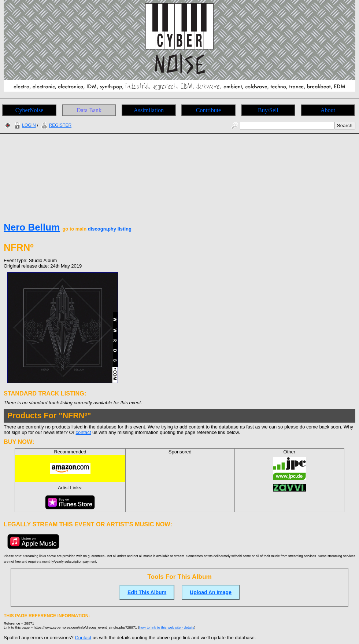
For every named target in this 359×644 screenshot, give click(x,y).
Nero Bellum (32, 227)
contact (84, 432)
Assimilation (149, 110)
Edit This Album (147, 592)
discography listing (110, 229)
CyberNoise (29, 110)
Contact (83, 638)
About (328, 110)
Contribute (208, 110)
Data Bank (89, 110)
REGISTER (55, 125)
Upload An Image (211, 592)
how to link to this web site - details (167, 627)
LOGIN (24, 125)
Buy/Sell (268, 110)
